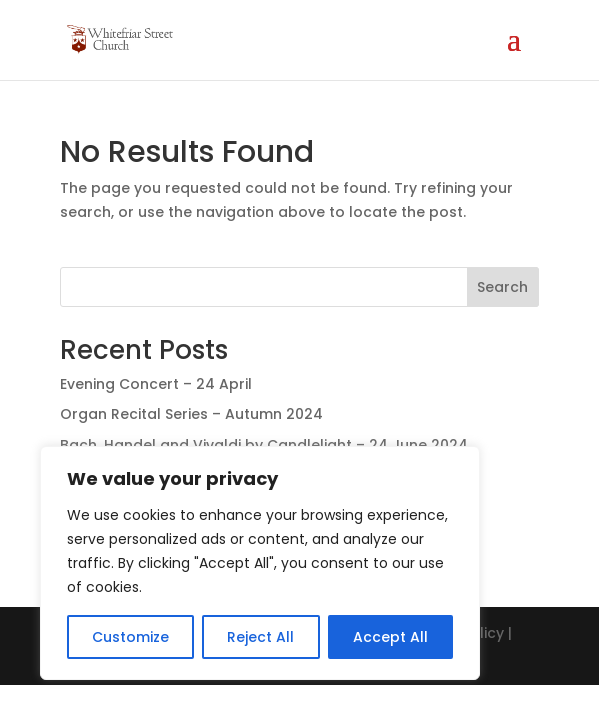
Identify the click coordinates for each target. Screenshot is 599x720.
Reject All (260, 637)
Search (502, 287)
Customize (130, 637)
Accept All (390, 637)
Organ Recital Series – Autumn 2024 (191, 414)
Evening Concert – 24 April (156, 384)
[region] (260, 563)
